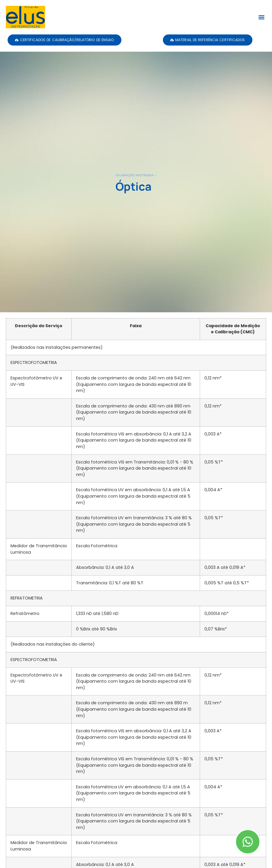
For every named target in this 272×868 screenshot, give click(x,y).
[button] (261, 17)
